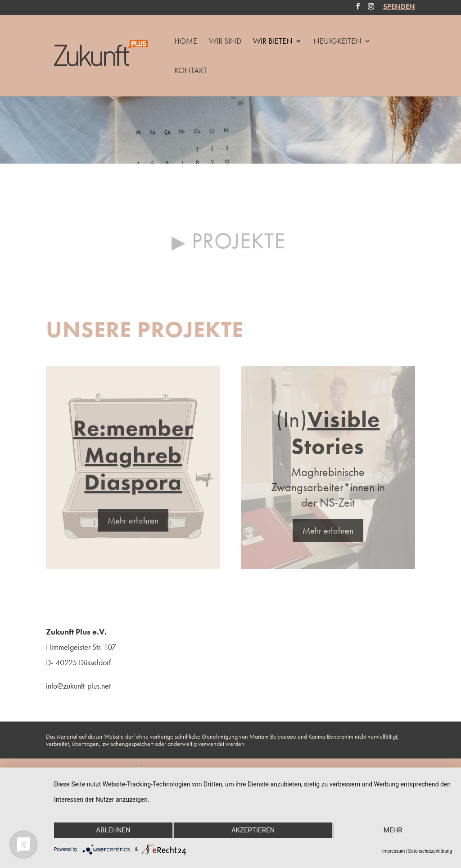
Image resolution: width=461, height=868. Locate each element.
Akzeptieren (253, 830)
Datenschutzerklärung (430, 851)
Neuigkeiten (337, 42)
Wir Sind (225, 42)
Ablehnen (113, 830)
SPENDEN (399, 8)
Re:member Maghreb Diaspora (133, 464)
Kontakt (191, 71)
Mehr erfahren (133, 530)
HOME (186, 42)
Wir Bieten (273, 42)
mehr (393, 830)
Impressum (393, 851)
